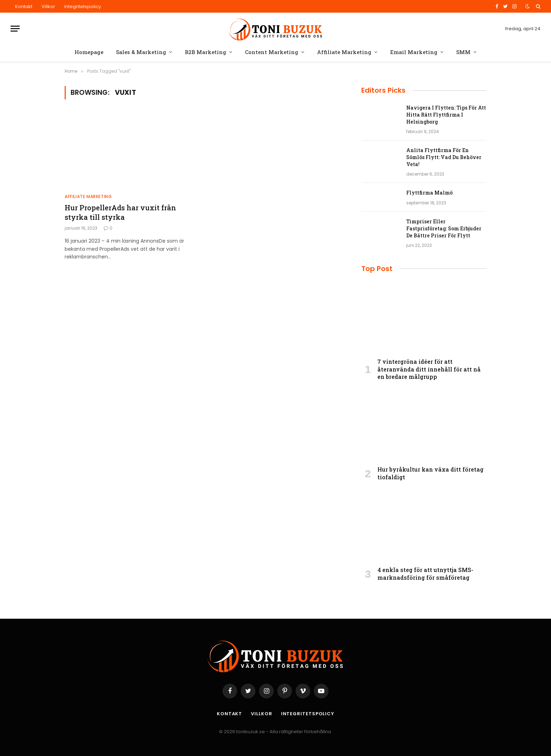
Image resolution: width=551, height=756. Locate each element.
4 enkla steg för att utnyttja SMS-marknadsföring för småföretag (425, 574)
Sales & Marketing (141, 52)
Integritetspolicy (83, 6)
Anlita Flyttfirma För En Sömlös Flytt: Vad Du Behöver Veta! (444, 157)
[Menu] (15, 29)
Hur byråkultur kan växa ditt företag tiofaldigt (430, 473)
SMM (463, 52)
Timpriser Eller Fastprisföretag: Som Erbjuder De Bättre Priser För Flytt (444, 228)
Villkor (48, 6)
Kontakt (24, 6)
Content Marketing (272, 52)
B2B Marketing (206, 52)
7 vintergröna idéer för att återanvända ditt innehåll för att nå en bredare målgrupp (429, 369)
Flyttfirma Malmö (429, 193)
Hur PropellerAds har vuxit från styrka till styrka (120, 212)
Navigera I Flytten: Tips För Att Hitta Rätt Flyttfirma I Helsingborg (446, 115)
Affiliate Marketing (344, 52)
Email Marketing (414, 52)
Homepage (89, 52)
